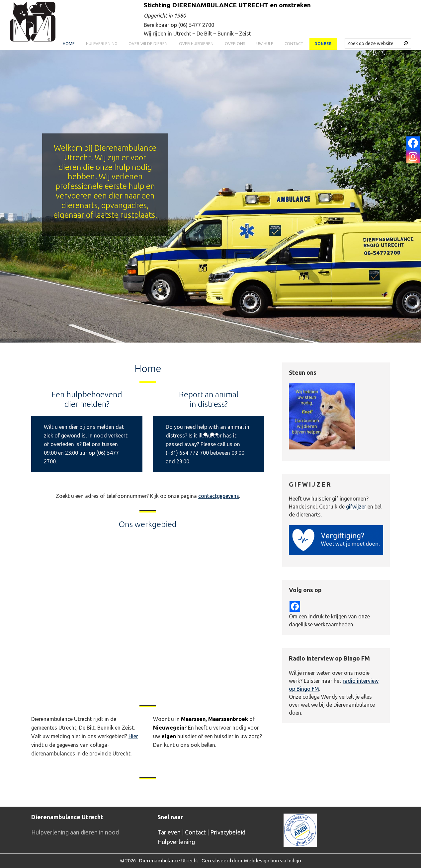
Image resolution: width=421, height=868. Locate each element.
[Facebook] (413, 143)
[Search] (406, 43)
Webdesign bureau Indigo (272, 861)
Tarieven (169, 832)
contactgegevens (219, 496)
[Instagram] (413, 156)
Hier (133, 736)
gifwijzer (356, 507)
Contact (195, 832)
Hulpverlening (176, 842)
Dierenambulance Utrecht (169, 861)
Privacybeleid (228, 832)
